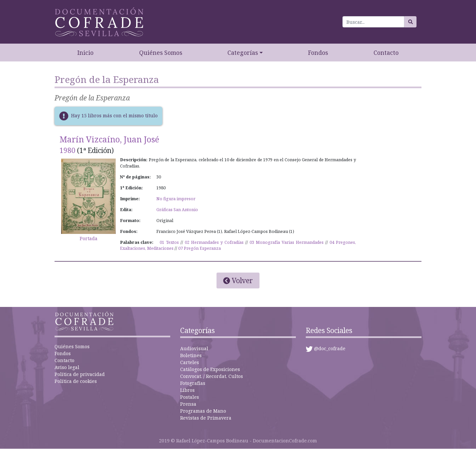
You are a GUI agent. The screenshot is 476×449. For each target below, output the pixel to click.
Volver (238, 281)
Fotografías (193, 383)
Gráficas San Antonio (177, 210)
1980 (67, 150)
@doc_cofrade (330, 348)
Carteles (190, 362)
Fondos (318, 53)
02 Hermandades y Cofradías (214, 242)
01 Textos (169, 242)
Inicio (85, 53)
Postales (190, 397)
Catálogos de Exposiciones (210, 369)
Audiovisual (194, 348)
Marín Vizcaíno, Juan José (109, 139)
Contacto (386, 53)
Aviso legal (67, 367)
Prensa (188, 404)
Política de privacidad (80, 374)
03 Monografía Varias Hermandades (287, 242)
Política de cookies (76, 381)
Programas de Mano (203, 411)
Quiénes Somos (161, 53)
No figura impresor (176, 199)
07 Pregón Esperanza (199, 248)
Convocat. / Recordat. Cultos (212, 376)
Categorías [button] (243, 53)
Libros (187, 390)
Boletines (191, 355)
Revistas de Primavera (206, 418)
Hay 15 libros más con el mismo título (114, 115)
